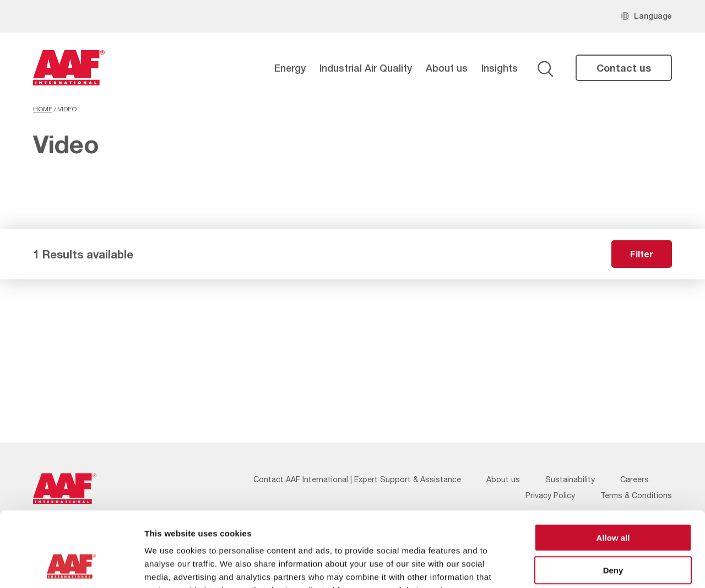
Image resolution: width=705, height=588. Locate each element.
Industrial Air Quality (366, 68)
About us (447, 68)
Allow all (613, 469)
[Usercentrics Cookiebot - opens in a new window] (71, 567)
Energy (290, 68)
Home (43, 109)
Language (653, 16)
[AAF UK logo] (69, 68)
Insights (500, 68)
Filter (642, 254)
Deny (613, 502)
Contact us (624, 68)
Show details (578, 566)
